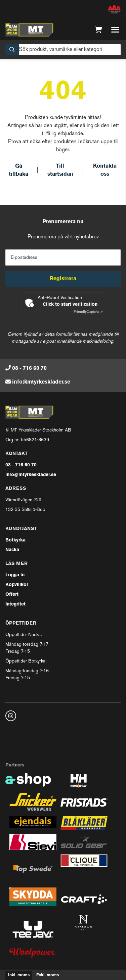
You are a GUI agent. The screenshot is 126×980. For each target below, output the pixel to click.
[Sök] (63, 50)
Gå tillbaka (18, 170)
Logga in (15, 575)
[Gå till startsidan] (29, 30)
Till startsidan (60, 170)
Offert (12, 595)
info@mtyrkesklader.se (41, 382)
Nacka (12, 550)
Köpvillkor (17, 585)
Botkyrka (15, 540)
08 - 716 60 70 (29, 368)
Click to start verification (70, 305)
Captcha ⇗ (88, 312)
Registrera (63, 279)
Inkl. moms (19, 975)
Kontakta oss (105, 170)
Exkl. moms (48, 975)
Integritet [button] (15, 604)
